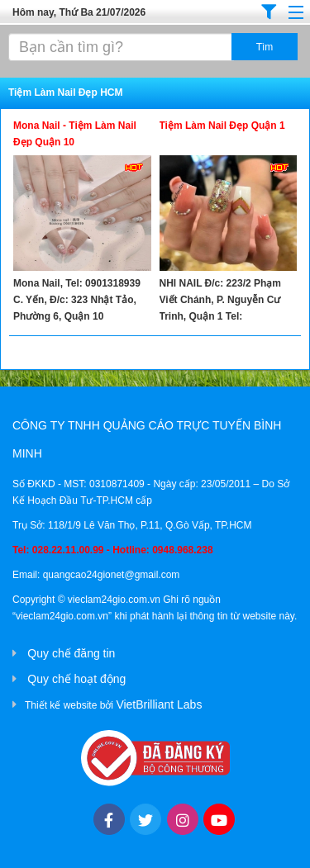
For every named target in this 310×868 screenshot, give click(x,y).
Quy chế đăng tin (71, 653)
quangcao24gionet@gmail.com (112, 575)
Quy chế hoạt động (76, 679)
